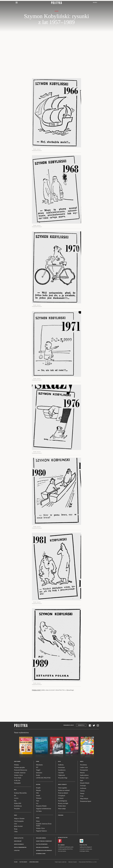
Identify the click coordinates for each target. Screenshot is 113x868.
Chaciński (61, 773)
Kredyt (38, 775)
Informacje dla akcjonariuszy (44, 851)
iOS (59, 845)
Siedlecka (61, 765)
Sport (82, 780)
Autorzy (82, 791)
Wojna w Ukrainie (19, 818)
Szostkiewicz (62, 770)
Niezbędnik (17, 783)
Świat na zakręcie (63, 793)
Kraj (15, 790)
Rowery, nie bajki (63, 803)
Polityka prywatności (42, 844)
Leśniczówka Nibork (34, 862)
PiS (15, 796)
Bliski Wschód (18, 826)
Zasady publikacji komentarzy (44, 841)
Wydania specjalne (19, 767)
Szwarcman (61, 767)
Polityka (16, 765)
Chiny (16, 831)
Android (63, 845)
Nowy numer (17, 762)
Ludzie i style (84, 767)
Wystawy (39, 798)
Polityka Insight (23, 862)
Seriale (38, 796)
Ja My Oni (17, 780)
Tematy (82, 793)
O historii (61, 798)
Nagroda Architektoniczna (44, 809)
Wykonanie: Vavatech (73, 862)
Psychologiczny (63, 801)
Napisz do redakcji (19, 844)
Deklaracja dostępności (42, 847)
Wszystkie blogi (63, 778)
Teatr (38, 801)
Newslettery (83, 765)
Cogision (60, 862)
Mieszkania (39, 765)
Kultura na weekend (64, 790)
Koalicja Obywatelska (20, 793)
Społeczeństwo (84, 775)
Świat (16, 815)
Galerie (56, 11)
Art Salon (39, 811)
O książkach (62, 796)
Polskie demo (62, 806)
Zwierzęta (83, 786)
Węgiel (38, 770)
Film (37, 793)
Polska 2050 (18, 803)
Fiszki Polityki (83, 845)
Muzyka (38, 790)
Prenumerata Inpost (69, 725)
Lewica (16, 798)
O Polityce (17, 851)
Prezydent (17, 809)
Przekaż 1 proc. (84, 778)
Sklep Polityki (84, 799)
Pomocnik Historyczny (21, 770)
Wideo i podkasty (62, 785)
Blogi (59, 762)
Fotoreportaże (84, 770)
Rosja (16, 829)
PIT (37, 767)
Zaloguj (95, 2)
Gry (37, 803)
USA (16, 824)
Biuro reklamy (18, 841)
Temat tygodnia (63, 788)
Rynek (38, 762)
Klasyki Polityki (85, 783)
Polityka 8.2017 (37, 690)
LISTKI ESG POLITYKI (43, 778)
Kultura (38, 785)
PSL (15, 801)
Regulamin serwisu (41, 838)
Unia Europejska (19, 821)
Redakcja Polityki (19, 838)
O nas (82, 796)
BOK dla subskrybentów (20, 847)
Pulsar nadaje (62, 809)
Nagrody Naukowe (41, 831)
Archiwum (83, 788)
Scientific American (20, 773)
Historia (82, 773)
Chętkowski (61, 775)
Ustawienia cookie (41, 854)
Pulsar (38, 821)
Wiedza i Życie (18, 775)
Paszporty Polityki (41, 806)
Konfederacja (18, 806)
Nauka (38, 818)
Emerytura (39, 773)
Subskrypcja (81, 725)
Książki (38, 788)
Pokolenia (61, 815)
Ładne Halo (64, 862)
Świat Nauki (18, 778)
